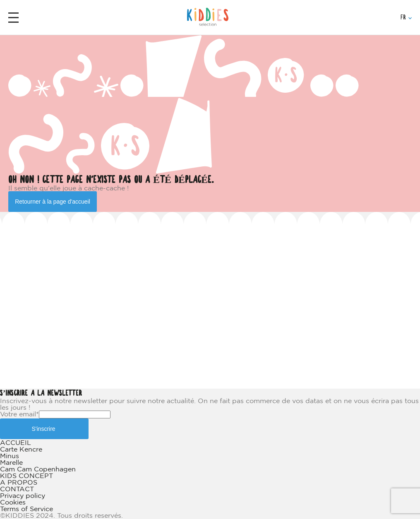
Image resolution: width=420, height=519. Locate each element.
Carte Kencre (21, 449)
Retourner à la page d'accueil (53, 202)
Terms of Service (26, 509)
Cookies (13, 502)
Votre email (19, 414)
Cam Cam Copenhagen (38, 469)
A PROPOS (19, 482)
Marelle (11, 462)
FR (406, 17)
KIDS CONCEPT (26, 476)
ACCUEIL (16, 442)
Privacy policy (23, 495)
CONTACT (17, 489)
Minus (10, 456)
